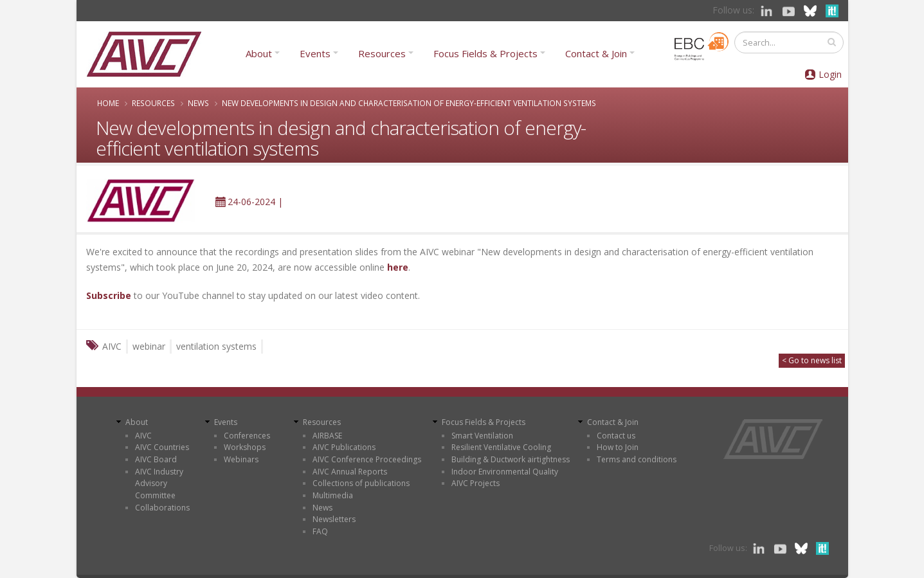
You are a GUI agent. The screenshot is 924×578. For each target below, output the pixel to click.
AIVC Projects (476, 483)
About (259, 53)
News (198, 103)
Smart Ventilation (482, 436)
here (398, 267)
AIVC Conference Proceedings (367, 459)
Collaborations (162, 508)
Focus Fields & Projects (485, 53)
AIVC (143, 436)
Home (108, 103)
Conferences (247, 436)
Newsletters (334, 519)
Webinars (241, 459)
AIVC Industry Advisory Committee (159, 483)
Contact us (616, 436)
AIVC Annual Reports (350, 472)
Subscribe (109, 295)
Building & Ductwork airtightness (511, 459)
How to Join (618, 447)
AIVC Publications (344, 447)
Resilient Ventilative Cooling (501, 447)
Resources (382, 53)
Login (830, 74)
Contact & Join (596, 53)
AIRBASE (327, 436)
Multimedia (333, 495)
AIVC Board (156, 459)
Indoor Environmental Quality (505, 472)
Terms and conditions (637, 459)
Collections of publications (361, 483)
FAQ (320, 531)
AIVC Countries (162, 447)
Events (315, 53)
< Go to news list (812, 360)
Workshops (245, 447)
